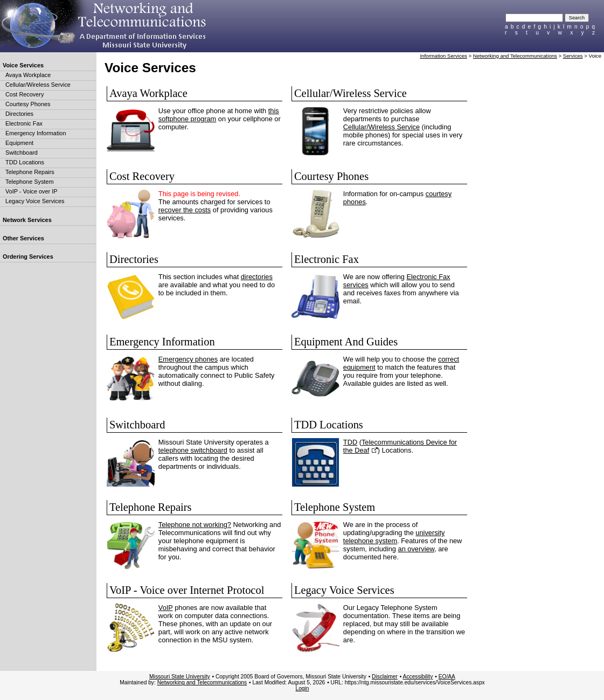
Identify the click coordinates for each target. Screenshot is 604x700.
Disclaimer (385, 677)
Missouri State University (180, 677)
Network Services (27, 220)
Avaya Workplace (28, 75)
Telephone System (29, 182)
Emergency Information (36, 133)
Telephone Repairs (30, 172)
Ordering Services (28, 257)
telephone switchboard (193, 450)
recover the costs (185, 210)
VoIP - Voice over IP (32, 191)
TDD (350, 442)
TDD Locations (25, 162)
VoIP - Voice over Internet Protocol (187, 590)
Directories (19, 114)
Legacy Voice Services (35, 201)
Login (302, 688)
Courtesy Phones (28, 104)
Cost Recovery (25, 94)
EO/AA (447, 677)
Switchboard (22, 153)
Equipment (19, 143)
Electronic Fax (24, 123)
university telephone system (394, 537)
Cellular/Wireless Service (38, 85)
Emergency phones (188, 359)
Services (573, 56)
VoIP (166, 608)
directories (257, 277)
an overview (416, 549)
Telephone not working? (195, 525)
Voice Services (23, 65)
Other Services (23, 238)
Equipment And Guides (346, 342)
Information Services (443, 56)
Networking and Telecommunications (515, 56)
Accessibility (418, 677)
